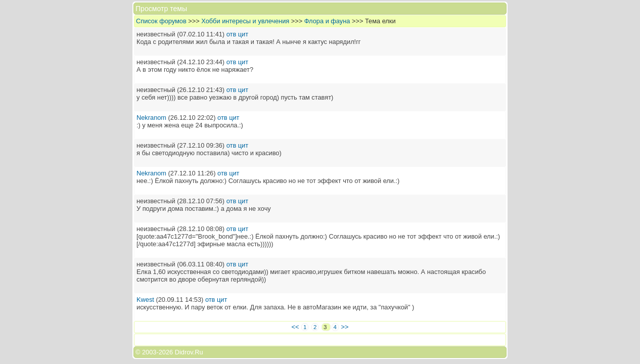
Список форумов (161, 21)
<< (295, 327)
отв (232, 34)
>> (345, 327)
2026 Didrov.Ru (181, 352)
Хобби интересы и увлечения (245, 21)
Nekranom (151, 118)
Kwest (145, 300)
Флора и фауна (327, 21)
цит (243, 34)
